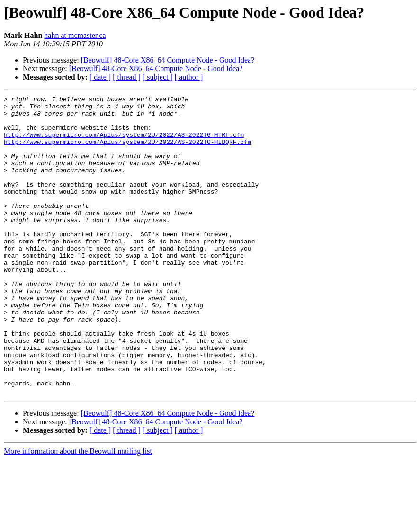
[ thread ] (127, 77)
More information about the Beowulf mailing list (78, 511)
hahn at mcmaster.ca (75, 35)
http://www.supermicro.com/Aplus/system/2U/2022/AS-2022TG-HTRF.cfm (124, 143)
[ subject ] (158, 77)
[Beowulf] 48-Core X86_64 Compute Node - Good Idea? (168, 60)
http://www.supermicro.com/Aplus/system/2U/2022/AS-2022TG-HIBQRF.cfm (128, 152)
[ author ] (189, 77)
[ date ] (100, 77)
